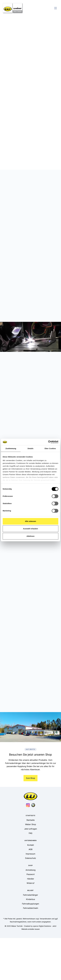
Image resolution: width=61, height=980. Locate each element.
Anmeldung (31, 870)
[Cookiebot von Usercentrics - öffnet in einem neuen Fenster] (48, 442)
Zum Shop (30, 778)
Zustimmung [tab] (11, 448)
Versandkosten (45, 919)
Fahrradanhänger (30, 895)
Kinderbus (30, 899)
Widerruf (30, 883)
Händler (31, 879)
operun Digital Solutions (42, 926)
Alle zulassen (30, 521)
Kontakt (31, 845)
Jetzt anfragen (31, 829)
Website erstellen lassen (31, 929)
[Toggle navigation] (56, 8)
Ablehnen (30, 536)
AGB (30, 849)
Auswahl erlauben (30, 529)
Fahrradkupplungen (30, 904)
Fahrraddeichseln (31, 908)
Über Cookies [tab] (50, 448)
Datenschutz (31, 858)
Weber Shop (31, 824)
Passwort (31, 874)
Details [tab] (30, 448)
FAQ (30, 833)
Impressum (30, 854)
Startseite (30, 820)
